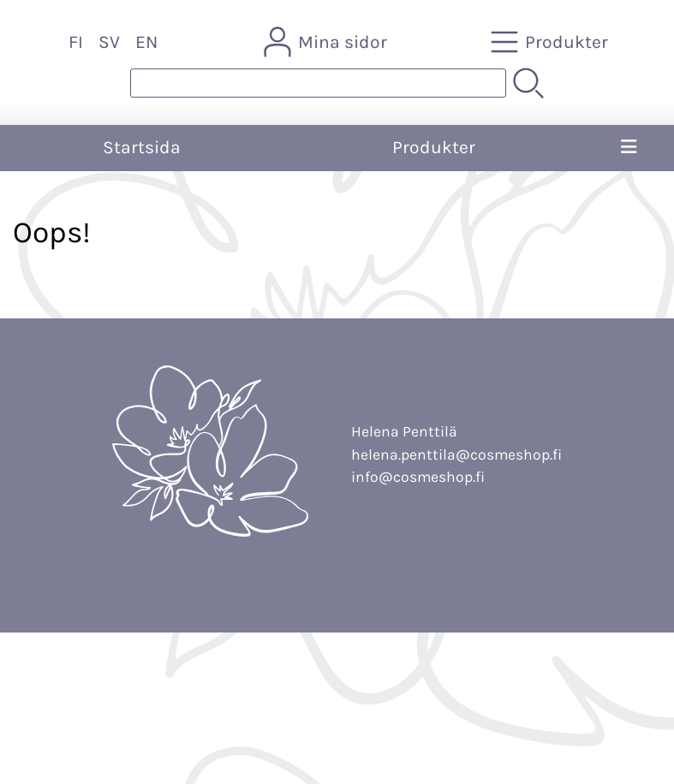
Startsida (142, 147)
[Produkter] (551, 42)
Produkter (434, 147)
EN (146, 42)
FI (76, 42)
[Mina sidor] (327, 42)
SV (109, 42)
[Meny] (629, 148)
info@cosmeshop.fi (418, 477)
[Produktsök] (318, 83)
